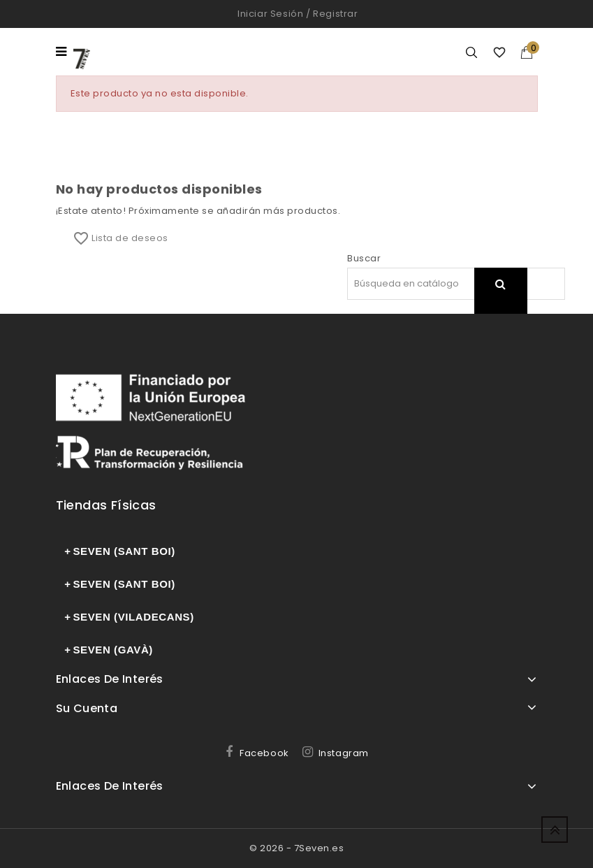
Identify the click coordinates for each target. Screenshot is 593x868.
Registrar (335, 14)
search (501, 302)
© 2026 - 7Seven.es (296, 848)
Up (555, 830)
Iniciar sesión (270, 14)
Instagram (344, 753)
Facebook (264, 753)
